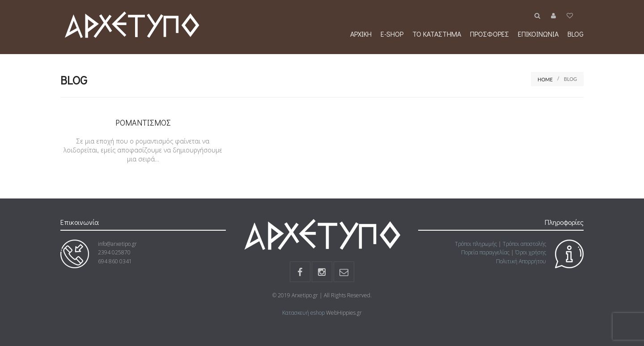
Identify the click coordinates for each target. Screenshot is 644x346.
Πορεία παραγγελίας (485, 252)
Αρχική (361, 34)
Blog (576, 34)
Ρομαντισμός (143, 122)
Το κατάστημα (437, 34)
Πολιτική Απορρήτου (521, 261)
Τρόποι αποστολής (524, 244)
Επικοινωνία (538, 34)
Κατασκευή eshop (303, 313)
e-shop (392, 34)
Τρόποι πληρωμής (476, 244)
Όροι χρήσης (531, 252)
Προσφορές (489, 34)
